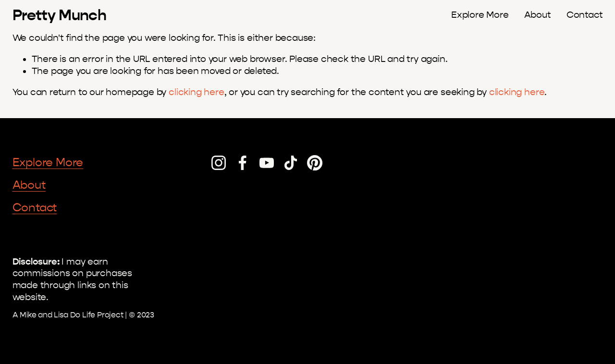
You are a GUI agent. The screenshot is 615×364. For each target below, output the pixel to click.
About (538, 15)
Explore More (480, 15)
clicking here (197, 92)
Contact (585, 15)
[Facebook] (243, 163)
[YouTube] (267, 163)
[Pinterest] (315, 163)
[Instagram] (219, 163)
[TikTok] (291, 163)
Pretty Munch (59, 15)
